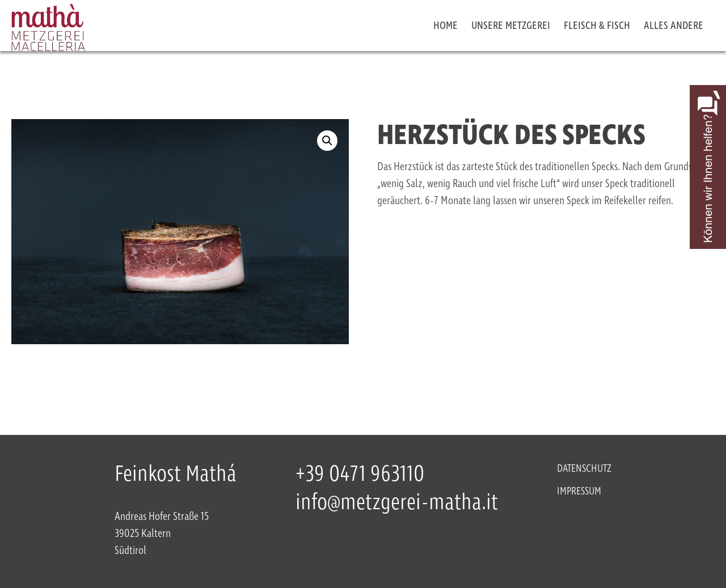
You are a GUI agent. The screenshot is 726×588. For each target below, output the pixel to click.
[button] (327, 141)
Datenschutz (584, 469)
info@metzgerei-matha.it (397, 503)
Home (446, 26)
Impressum (579, 491)
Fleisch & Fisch (597, 26)
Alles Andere (674, 26)
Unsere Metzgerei (511, 26)
